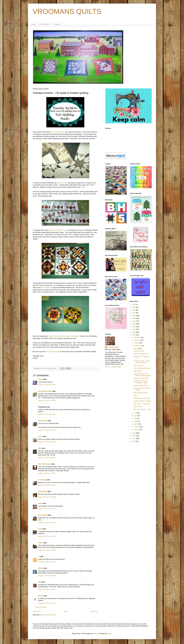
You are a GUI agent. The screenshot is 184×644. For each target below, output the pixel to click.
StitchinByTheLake (44, 464)
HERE (83, 187)
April (135, 421)
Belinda (41, 568)
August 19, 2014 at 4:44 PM (47, 414)
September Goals (139, 351)
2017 (134, 327)
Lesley (40, 436)
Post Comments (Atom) (49, 615)
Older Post (94, 612)
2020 (134, 318)
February (137, 427)
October (137, 343)
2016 (134, 329)
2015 (134, 332)
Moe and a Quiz (139, 365)
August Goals (138, 407)
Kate (40, 582)
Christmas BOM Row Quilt (58, 230)
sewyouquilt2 (43, 492)
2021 (134, 316)
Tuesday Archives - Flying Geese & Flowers (142, 362)
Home (33, 24)
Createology (42, 480)
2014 (134, 335)
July (135, 413)
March (136, 424)
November (137, 340)
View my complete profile (113, 367)
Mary (40, 448)
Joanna (41, 543)
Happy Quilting (62, 183)
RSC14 (136, 396)
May (135, 418)
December (137, 337)
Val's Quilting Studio (57, 132)
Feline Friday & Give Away (142, 398)
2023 (134, 310)
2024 (134, 307)
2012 (134, 436)
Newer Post (37, 612)
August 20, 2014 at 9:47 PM (47, 562)
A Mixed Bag (137, 371)
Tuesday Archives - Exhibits (142, 401)
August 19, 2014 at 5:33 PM (47, 442)
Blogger (109, 634)
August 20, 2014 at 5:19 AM (47, 550)
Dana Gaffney (43, 515)
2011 (134, 439)
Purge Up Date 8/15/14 (141, 385)
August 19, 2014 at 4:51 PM (47, 430)
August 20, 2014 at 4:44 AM (47, 536)
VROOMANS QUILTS (67, 11)
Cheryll (40, 379)
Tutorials (57, 24)
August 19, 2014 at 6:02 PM (47, 458)
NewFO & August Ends (141, 354)
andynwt (96, 634)
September (138, 346)
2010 (134, 441)
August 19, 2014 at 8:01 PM (47, 485)
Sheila (40, 503)
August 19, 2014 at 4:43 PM (47, 401)
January (137, 429)
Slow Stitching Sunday (141, 393)
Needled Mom (43, 421)
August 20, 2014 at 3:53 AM (47, 523)
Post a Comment (41, 607)
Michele (41, 596)
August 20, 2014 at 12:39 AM (47, 497)
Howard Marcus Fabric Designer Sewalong (63, 336)
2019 (134, 321)
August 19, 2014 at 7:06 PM (47, 473)
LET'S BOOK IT (45, 24)
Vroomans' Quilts (113, 347)
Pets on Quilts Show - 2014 (142, 409)
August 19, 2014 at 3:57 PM (47, 385)
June (136, 416)
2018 (134, 324)
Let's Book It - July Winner (142, 404)
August (136, 349)
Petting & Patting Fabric (141, 378)
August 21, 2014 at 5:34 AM (47, 576)
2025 (134, 305)
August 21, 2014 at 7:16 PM (47, 589)
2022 (134, 313)
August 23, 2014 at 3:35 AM (47, 603)
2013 (134, 433)
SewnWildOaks (46, 287)
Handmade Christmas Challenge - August (140, 382)
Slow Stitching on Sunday (142, 368)
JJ (39, 556)
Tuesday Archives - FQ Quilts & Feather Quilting (142, 375)
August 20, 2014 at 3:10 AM (47, 509)
